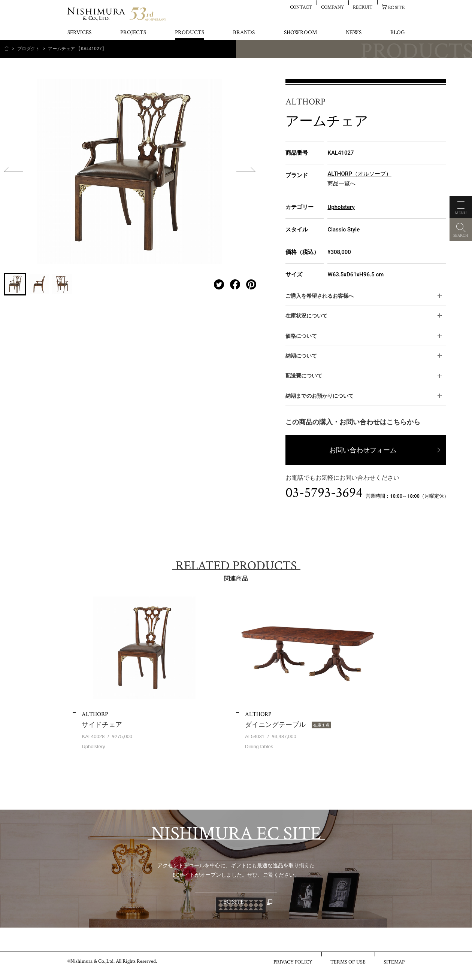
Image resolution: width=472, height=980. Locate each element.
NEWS (354, 33)
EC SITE (396, 7)
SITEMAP (394, 962)
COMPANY (332, 7)
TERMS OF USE (348, 962)
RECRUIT (363, 7)
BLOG (397, 33)
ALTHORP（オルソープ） (359, 174)
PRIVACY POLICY (293, 962)
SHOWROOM (300, 33)
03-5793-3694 (324, 493)
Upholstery (341, 207)
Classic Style (344, 230)
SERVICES (79, 33)
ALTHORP (305, 102)
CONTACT (301, 7)
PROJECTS (133, 33)
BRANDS (244, 33)
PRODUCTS (190, 33)
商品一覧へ (341, 183)
